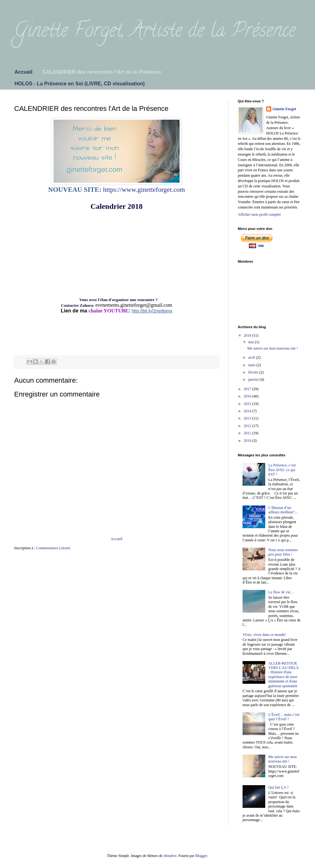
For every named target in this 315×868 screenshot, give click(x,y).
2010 (248, 441)
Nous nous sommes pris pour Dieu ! (283, 552)
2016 (248, 396)
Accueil (23, 72)
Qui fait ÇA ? (278, 787)
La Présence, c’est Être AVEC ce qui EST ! (282, 470)
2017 (248, 389)
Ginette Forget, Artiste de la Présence (155, 32)
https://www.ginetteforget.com (144, 190)
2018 (248, 335)
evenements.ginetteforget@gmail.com (134, 305)
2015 (248, 404)
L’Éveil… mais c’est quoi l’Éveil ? (284, 717)
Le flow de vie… (281, 592)
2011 (248, 433)
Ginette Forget (284, 109)
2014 (248, 411)
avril (252, 357)
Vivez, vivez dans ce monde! (264, 635)
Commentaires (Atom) (53, 548)
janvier (254, 380)
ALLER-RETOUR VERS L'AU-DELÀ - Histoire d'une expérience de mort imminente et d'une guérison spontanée (284, 675)
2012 (248, 426)
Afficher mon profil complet (259, 214)
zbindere (170, 856)
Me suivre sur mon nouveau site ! (273, 348)
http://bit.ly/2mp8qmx (152, 311)
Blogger (201, 856)
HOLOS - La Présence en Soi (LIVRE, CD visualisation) (80, 84)
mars (252, 365)
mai (252, 342)
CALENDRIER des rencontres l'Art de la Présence (102, 72)
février (254, 372)
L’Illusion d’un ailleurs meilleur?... (283, 510)
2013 (248, 418)
